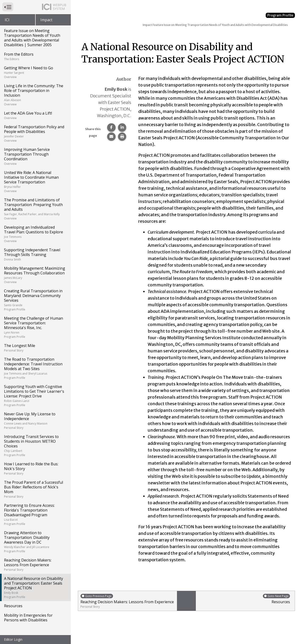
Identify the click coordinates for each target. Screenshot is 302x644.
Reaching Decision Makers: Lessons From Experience (35, 565)
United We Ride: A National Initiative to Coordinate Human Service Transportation (35, 182)
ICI (7, 20)
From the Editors (35, 56)
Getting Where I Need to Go (35, 72)
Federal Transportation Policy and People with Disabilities (35, 133)
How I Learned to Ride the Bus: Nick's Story (35, 468)
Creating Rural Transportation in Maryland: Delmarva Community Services (35, 300)
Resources (13, 606)
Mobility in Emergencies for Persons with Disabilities (28, 618)
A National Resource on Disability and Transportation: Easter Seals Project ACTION (35, 587)
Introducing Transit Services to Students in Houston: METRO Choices (35, 446)
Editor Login (13, 639)
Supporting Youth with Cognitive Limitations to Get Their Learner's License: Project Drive (35, 396)
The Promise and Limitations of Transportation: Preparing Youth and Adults (35, 209)
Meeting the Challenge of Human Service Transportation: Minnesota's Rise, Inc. (35, 327)
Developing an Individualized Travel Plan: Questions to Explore (35, 234)
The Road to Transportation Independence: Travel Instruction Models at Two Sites (35, 368)
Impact (46, 20)
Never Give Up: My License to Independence (35, 421)
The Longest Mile (35, 348)
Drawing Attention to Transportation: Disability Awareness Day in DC (35, 542)
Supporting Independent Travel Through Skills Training (35, 254)
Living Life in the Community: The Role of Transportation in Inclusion (35, 95)
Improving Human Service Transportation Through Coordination (35, 156)
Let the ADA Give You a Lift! (35, 115)
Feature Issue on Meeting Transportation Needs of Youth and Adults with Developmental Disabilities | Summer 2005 (32, 38)
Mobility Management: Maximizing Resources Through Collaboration (35, 275)
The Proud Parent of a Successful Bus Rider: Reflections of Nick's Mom (35, 489)
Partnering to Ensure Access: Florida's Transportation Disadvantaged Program (35, 514)
